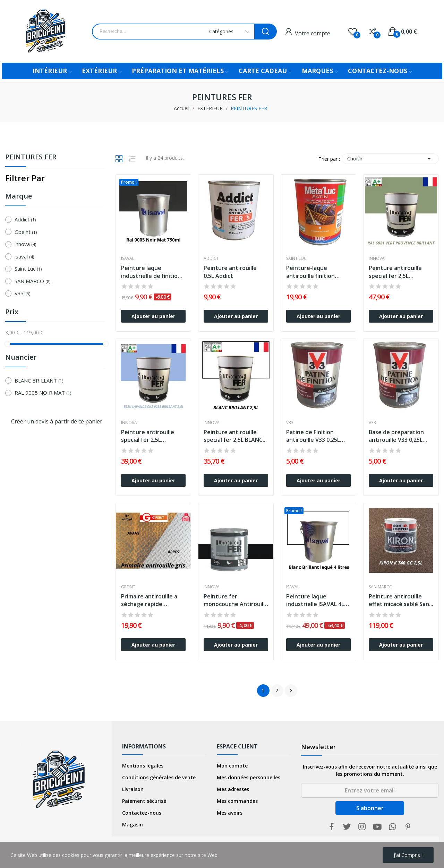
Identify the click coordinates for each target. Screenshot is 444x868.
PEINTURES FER (31, 157)
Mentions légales (143, 766)
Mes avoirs (230, 813)
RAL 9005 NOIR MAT (43, 393)
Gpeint (26, 232)
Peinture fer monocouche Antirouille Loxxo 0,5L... (236, 600)
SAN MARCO (32, 281)
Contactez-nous (142, 813)
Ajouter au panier (153, 316)
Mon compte (232, 766)
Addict (25, 219)
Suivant (291, 691)
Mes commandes (237, 801)
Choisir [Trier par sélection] (390, 159)
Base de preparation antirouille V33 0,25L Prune (396, 436)
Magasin (133, 825)
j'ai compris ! (408, 855)
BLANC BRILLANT (39, 380)
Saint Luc (28, 269)
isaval (24, 256)
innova (25, 244)
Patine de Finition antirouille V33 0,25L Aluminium (313, 436)
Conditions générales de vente (159, 777)
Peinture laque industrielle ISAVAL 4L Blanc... (315, 600)
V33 (22, 293)
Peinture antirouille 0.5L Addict (230, 272)
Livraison (133, 789)
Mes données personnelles (249, 777)
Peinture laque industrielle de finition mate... (151, 272)
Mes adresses (233, 789)
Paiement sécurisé (144, 801)
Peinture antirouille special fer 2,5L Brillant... (395, 272)
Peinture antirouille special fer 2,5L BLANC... (235, 436)
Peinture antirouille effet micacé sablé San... (401, 600)
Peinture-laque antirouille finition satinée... (310, 272)
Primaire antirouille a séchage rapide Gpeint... (149, 600)
